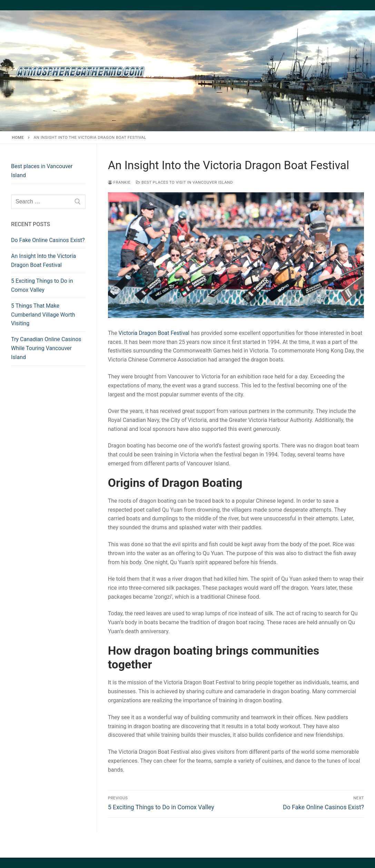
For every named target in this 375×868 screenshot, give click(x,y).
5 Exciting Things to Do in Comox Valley (42, 285)
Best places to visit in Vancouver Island (184, 182)
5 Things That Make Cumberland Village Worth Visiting (43, 315)
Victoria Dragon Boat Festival (154, 333)
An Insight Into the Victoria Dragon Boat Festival (43, 261)
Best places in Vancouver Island (42, 171)
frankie (119, 182)
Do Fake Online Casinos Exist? (48, 240)
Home (18, 137)
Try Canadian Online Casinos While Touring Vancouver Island (46, 348)
